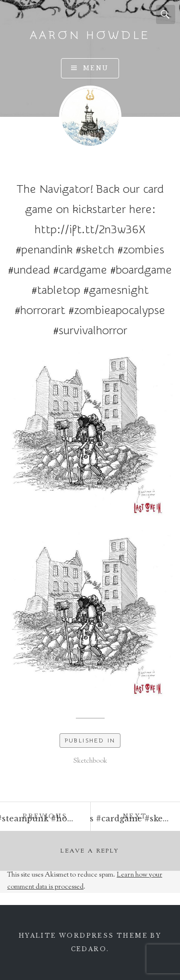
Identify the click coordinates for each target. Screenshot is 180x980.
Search (166, 14)
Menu (96, 68)
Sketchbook (90, 761)
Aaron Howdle (90, 35)
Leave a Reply (90, 851)
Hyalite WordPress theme (83, 936)
